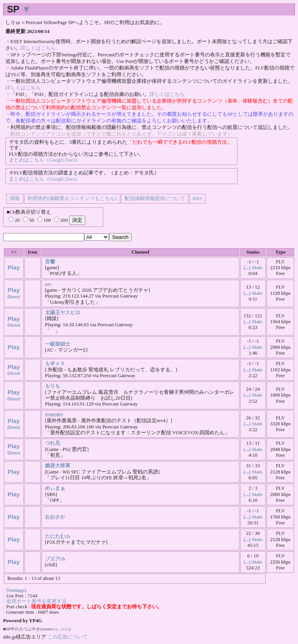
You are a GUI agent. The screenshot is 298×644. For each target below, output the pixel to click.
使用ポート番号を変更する (36, 601)
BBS (198, 198)
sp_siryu (62, 629)
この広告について (68, 637)
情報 (15, 198)
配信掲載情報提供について (155, 198)
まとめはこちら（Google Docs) (43, 160)
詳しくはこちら (38, 48)
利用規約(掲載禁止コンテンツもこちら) (72, 198)
